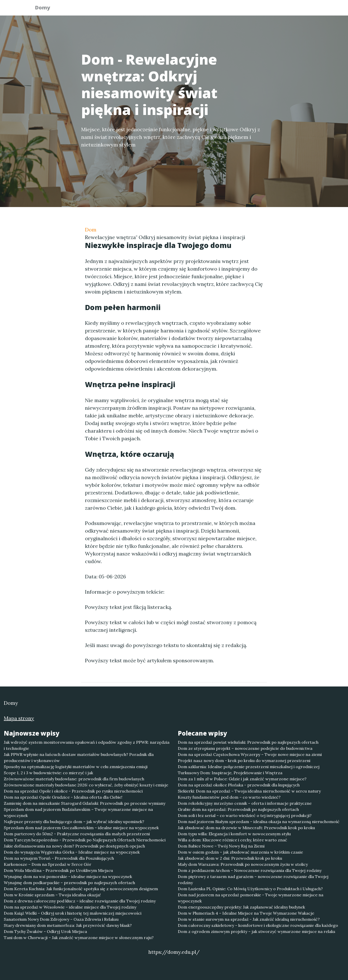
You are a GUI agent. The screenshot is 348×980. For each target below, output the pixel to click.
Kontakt (301, 9)
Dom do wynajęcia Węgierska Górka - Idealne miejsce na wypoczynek (72, 852)
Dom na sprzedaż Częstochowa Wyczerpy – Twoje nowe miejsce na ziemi (250, 754)
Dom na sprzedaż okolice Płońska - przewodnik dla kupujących (239, 785)
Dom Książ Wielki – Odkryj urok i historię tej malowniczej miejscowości (73, 913)
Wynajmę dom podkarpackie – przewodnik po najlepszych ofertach (69, 883)
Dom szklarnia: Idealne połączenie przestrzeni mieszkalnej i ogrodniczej (249, 767)
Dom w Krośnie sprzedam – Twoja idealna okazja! (52, 895)
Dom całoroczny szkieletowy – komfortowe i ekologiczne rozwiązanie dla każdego (258, 925)
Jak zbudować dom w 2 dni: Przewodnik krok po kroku (230, 858)
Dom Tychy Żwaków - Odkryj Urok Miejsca (45, 931)
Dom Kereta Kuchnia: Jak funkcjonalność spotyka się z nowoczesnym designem (81, 889)
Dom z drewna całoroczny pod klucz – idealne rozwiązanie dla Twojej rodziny (80, 901)
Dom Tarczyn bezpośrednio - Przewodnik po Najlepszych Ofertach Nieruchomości (85, 840)
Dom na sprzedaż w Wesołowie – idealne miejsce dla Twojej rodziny (70, 907)
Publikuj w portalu (235, 9)
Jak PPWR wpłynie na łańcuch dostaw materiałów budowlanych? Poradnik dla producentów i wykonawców (79, 757)
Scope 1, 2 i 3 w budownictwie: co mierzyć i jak (48, 773)
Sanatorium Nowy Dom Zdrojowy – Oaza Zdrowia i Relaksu (61, 919)
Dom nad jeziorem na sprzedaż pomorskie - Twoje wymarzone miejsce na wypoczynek (251, 898)
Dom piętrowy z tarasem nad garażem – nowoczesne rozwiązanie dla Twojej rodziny (253, 880)
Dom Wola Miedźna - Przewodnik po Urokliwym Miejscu (58, 870)
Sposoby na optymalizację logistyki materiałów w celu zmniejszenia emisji (76, 767)
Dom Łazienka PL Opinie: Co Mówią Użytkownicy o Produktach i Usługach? (250, 889)
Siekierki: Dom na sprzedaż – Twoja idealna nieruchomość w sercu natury (249, 791)
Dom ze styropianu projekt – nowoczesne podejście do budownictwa (245, 748)
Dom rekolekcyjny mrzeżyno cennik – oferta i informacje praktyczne (245, 803)
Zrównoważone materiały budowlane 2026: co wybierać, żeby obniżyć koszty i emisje (86, 785)
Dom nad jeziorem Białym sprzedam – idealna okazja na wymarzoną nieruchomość (259, 822)
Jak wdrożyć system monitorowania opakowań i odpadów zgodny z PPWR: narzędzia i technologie (87, 745)
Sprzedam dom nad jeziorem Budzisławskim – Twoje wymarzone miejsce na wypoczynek (78, 812)
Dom (91, 230)
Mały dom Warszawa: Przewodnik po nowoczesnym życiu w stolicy (243, 864)
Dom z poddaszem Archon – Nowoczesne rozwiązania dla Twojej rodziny (250, 870)
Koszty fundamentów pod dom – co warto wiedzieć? (229, 797)
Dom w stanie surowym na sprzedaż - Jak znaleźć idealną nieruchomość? (249, 919)
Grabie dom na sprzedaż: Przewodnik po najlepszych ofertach (238, 809)
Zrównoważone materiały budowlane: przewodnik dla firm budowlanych (74, 779)
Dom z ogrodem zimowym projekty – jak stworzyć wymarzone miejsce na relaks (257, 931)
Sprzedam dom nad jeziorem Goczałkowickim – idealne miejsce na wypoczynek (81, 828)
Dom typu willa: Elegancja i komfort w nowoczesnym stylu (234, 834)
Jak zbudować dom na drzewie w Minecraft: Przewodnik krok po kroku (246, 828)
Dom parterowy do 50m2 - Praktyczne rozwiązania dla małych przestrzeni (77, 834)
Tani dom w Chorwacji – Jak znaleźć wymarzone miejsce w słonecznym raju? (79, 938)
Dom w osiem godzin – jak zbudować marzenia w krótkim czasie (240, 852)
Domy (46, 8)
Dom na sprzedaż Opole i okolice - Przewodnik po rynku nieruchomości (73, 791)
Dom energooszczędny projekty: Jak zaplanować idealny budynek (241, 907)
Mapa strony (19, 718)
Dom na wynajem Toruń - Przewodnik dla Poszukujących (59, 858)
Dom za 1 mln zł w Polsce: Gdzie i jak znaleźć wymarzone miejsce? (242, 779)
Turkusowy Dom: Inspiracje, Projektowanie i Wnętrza (230, 773)
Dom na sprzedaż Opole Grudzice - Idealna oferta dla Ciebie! (63, 797)
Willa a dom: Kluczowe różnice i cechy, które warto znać (233, 840)
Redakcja (273, 9)
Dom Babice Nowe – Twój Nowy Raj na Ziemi (221, 846)
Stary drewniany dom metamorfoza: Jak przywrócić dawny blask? (68, 925)
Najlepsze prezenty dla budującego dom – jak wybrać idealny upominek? (74, 822)
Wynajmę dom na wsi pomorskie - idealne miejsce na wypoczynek (68, 876)
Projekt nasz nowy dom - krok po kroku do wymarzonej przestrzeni (244, 760)
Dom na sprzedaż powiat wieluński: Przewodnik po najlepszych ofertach (248, 742)
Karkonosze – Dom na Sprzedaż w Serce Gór (48, 864)
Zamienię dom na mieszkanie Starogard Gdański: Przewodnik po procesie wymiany (85, 803)
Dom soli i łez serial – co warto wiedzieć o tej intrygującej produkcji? (245, 815)
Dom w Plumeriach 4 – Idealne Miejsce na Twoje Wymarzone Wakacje (246, 913)
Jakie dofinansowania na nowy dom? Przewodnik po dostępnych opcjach (74, 846)
